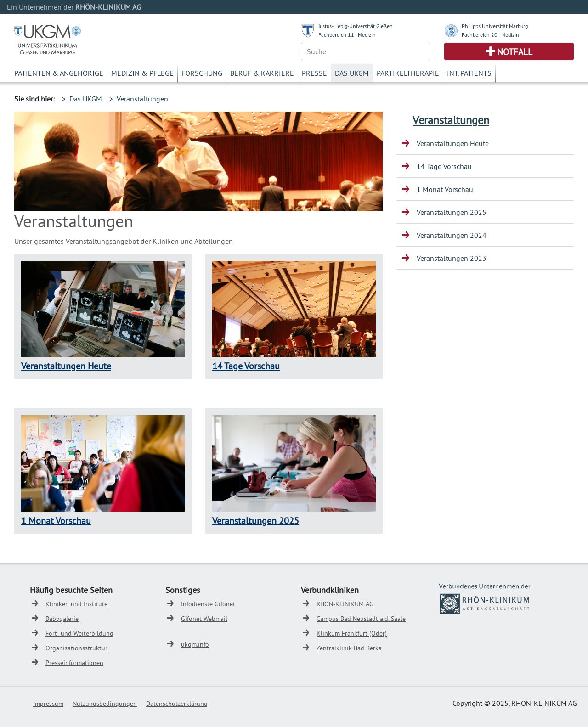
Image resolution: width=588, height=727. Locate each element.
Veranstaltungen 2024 (452, 235)
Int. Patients (469, 73)
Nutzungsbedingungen (105, 704)
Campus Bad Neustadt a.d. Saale (361, 619)
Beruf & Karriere (262, 73)
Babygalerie (62, 619)
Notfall (515, 52)
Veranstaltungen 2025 (256, 521)
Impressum (48, 704)
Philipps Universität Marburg (495, 26)
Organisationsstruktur (76, 648)
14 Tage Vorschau (246, 366)
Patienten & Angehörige (59, 73)
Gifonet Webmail (204, 619)
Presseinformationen (74, 663)
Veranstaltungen (142, 99)
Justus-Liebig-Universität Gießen (356, 26)
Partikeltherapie (408, 73)
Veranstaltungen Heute (66, 366)
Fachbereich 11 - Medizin (347, 35)
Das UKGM (352, 73)
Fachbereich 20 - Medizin (490, 35)
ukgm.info (195, 644)
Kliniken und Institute (76, 604)
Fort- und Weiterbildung (79, 633)
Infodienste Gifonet (208, 604)
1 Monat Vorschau (56, 521)
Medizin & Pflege (142, 73)
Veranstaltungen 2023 (452, 258)
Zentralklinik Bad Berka (349, 648)
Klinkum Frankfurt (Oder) (352, 633)
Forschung (202, 73)
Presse (314, 73)
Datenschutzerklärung (177, 704)
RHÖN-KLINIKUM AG (345, 604)
